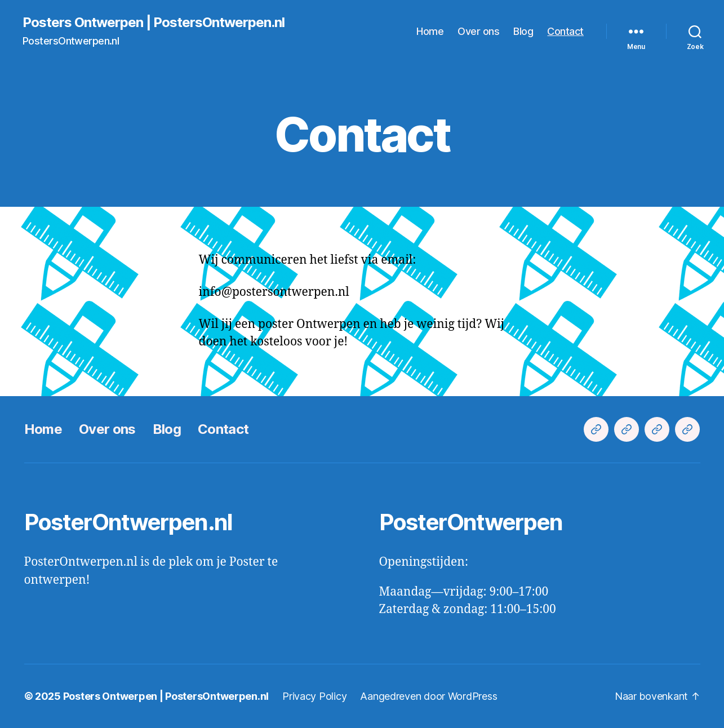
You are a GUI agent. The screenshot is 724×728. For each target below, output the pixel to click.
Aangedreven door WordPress (428, 696)
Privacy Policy (314, 696)
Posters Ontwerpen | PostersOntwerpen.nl (154, 23)
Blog (523, 31)
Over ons (478, 31)
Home (430, 31)
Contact (565, 31)
